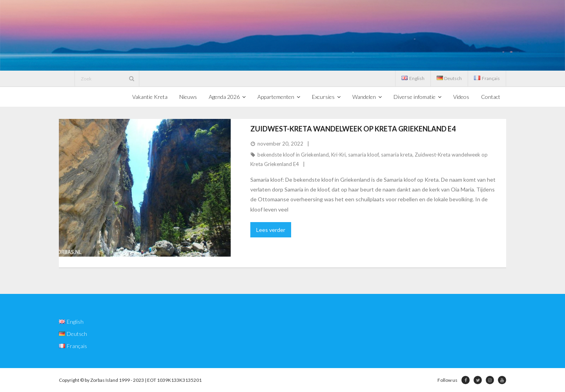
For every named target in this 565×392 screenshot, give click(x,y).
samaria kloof (363, 155)
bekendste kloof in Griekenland (293, 155)
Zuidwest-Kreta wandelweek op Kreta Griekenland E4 (353, 129)
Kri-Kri (338, 155)
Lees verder (271, 230)
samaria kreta (397, 155)
